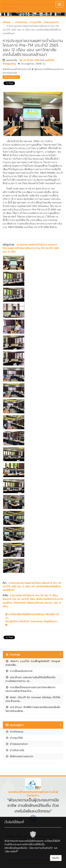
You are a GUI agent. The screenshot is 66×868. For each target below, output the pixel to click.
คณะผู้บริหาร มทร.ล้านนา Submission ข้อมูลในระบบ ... (32, 623)
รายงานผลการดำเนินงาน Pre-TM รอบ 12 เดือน (34, 595)
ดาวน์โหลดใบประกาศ (19, 671)
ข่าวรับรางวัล (15, 750)
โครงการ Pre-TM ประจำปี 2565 (19, 599)
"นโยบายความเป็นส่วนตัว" (41, 848)
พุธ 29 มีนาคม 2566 (29, 60)
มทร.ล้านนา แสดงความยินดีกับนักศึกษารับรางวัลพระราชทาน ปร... (30, 679)
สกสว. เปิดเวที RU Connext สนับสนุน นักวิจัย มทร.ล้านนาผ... (33, 699)
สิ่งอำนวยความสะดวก (19, 756)
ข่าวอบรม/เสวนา (17, 744)
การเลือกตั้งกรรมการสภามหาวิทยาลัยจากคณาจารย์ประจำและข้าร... (30, 689)
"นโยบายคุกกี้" (11, 851)
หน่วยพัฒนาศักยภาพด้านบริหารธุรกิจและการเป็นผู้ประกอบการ (29, 6)
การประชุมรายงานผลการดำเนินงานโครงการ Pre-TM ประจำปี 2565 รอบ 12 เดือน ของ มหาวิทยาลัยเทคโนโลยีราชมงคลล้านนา (32, 587)
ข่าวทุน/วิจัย (14, 738)
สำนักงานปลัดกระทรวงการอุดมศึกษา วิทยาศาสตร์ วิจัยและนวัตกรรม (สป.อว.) (33, 601)
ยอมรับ (56, 858)
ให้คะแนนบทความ (11, 77)
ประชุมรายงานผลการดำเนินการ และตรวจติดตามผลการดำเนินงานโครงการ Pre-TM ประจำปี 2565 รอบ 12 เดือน (31, 248)
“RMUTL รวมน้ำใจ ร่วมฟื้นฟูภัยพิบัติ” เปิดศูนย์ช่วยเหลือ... (33, 663)
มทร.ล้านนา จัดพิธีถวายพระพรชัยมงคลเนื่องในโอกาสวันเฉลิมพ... (33, 709)
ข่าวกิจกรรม (14, 732)
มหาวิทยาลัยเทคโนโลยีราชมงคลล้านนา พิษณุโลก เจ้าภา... (32, 616)
